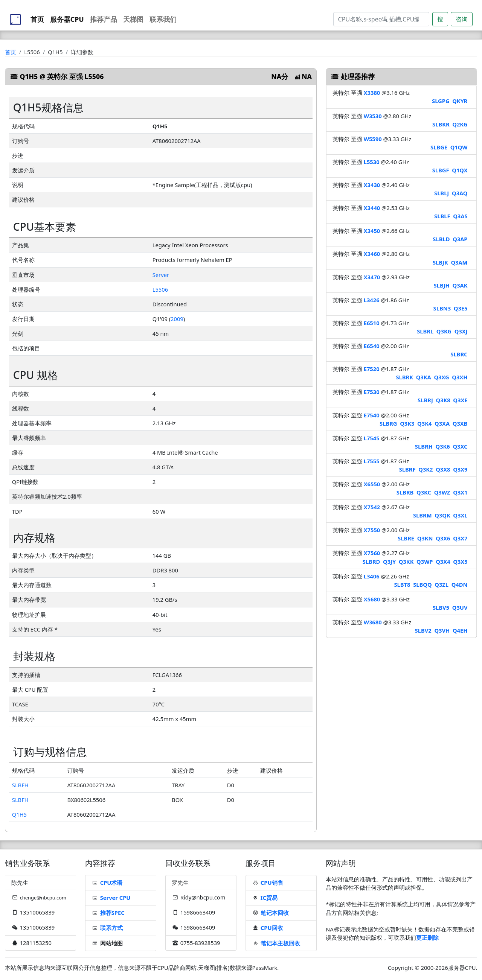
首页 (37, 19)
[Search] (381, 19)
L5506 (160, 289)
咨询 (462, 19)
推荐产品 (104, 19)
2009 (177, 319)
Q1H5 (19, 814)
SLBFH (20, 785)
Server (161, 275)
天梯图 (133, 19)
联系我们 (163, 19)
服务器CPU (67, 19)
